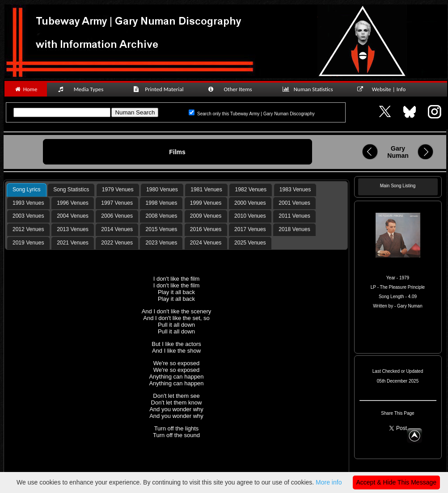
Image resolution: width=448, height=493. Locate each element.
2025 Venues (250, 243)
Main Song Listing (398, 186)
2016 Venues (206, 229)
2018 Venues (294, 229)
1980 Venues (162, 190)
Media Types (85, 89)
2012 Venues (28, 229)
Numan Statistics (309, 89)
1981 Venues (206, 190)
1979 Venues (118, 190)
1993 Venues (28, 203)
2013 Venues (73, 229)
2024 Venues (206, 243)
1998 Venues (162, 203)
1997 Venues (117, 203)
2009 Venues (206, 216)
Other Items (235, 89)
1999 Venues (206, 203)
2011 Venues (294, 216)
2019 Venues (28, 243)
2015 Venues (162, 229)
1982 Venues (251, 190)
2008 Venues (162, 216)
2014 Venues (117, 229)
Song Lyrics (27, 190)
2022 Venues (117, 243)
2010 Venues (250, 216)
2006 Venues (117, 216)
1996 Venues (73, 203)
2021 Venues (73, 243)
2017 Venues (250, 229)
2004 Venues (73, 216)
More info (329, 482)
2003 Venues (28, 216)
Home (26, 89)
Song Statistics (71, 190)
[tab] (27, 190)
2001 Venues (294, 203)
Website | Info (384, 89)
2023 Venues (162, 243)
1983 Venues (295, 190)
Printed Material (160, 89)
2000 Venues (250, 203)
